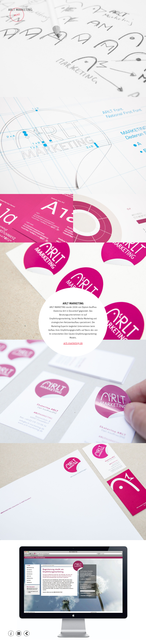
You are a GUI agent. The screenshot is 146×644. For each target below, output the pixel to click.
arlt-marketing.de (73, 343)
